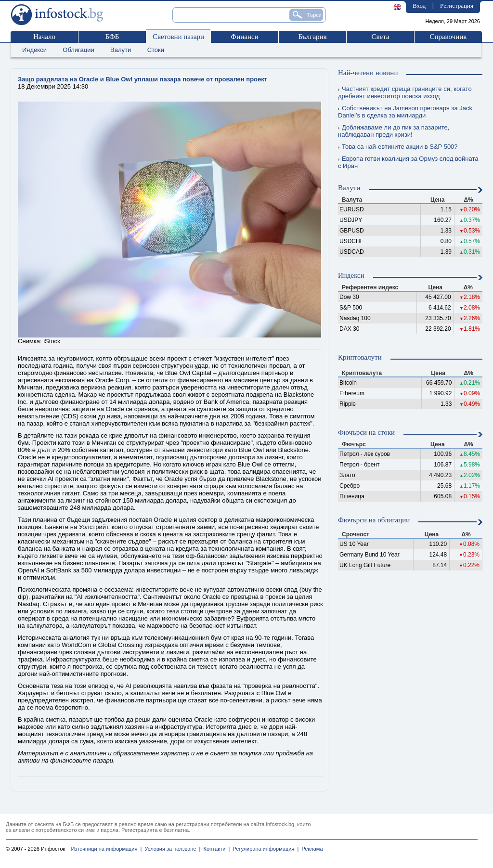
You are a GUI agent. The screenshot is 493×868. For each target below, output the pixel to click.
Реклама (311, 849)
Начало (44, 37)
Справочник (448, 37)
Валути (121, 50)
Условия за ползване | (171, 849)
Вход (419, 6)
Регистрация (457, 6)
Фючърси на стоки (366, 432)
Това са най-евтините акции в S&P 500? (398, 147)
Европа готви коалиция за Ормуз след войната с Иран (408, 162)
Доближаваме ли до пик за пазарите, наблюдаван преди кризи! (394, 131)
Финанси (244, 37)
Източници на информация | (106, 849)
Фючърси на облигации (374, 520)
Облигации (78, 50)
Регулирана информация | (264, 849)
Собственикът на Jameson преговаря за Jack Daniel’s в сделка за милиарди (405, 112)
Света (380, 37)
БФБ (112, 37)
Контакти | (215, 849)
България (312, 37)
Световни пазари (178, 37)
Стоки (156, 50)
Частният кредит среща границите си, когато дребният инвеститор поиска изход (405, 92)
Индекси (34, 50)
